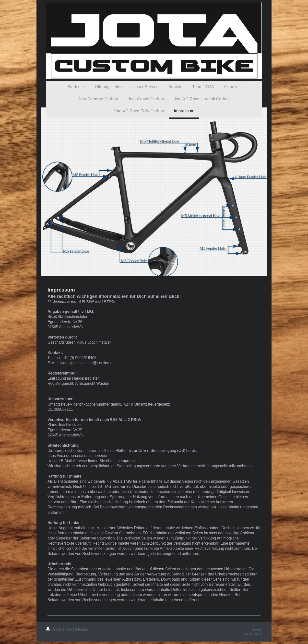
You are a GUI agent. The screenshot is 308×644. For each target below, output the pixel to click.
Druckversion (60, 629)
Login (257, 629)
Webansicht (253, 634)
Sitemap (81, 629)
